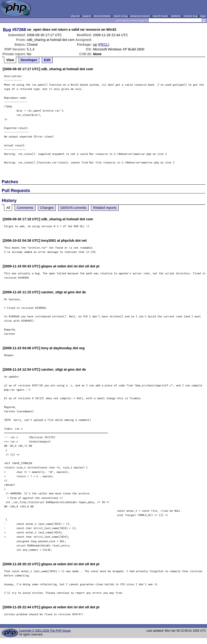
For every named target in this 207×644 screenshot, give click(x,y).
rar (95, 44)
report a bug (121, 16)
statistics (176, 16)
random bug (191, 16)
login (203, 16)
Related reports (105, 208)
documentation (102, 16)
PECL (104, 44)
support (87, 16)
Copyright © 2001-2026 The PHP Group (45, 631)
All (8, 208)
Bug (7, 29)
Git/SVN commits (73, 208)
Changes (47, 208)
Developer (29, 60)
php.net (75, 16)
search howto (160, 16)
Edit (47, 60)
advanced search (140, 16)
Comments (25, 208)
